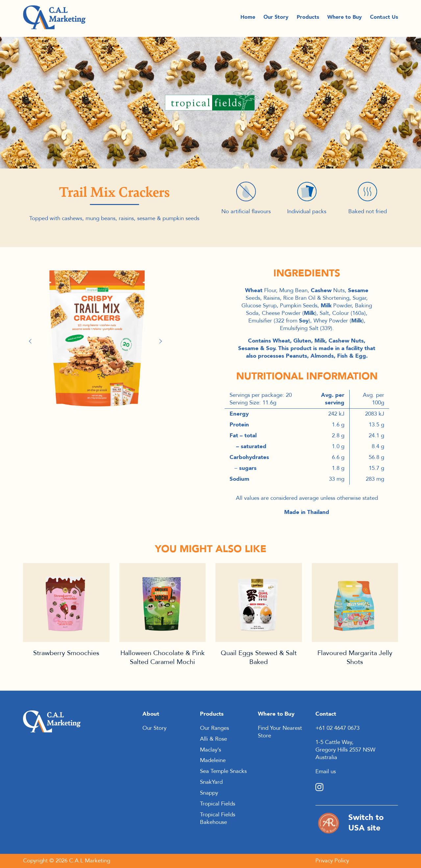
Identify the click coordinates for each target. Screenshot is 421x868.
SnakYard (211, 782)
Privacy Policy (332, 861)
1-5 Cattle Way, (334, 742)
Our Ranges (214, 728)
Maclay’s (210, 750)
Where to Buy (345, 19)
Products (308, 19)
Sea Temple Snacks (223, 771)
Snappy (209, 793)
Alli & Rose (213, 739)
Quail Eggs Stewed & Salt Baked (259, 657)
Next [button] (161, 341)
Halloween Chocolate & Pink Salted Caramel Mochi (162, 657)
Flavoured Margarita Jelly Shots (355, 657)
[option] (97, 338)
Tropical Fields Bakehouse (218, 818)
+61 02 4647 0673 (337, 728)
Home (248, 19)
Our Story (276, 19)
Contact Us (384, 19)
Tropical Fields (218, 804)
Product (66, 602)
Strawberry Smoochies (66, 653)
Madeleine (213, 760)
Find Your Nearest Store (280, 732)
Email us (326, 771)
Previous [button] (33, 341)
